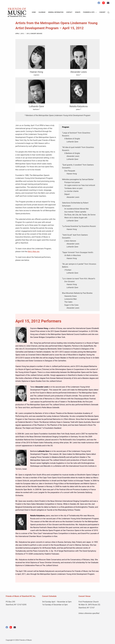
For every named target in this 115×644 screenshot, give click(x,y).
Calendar (42, 12)
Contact (69, 12)
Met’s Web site (34, 252)
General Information (56, 12)
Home (34, 12)
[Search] (108, 12)
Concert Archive (36, 34)
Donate (78, 12)
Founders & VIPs (90, 12)
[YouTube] (103, 3)
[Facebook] (99, 3)
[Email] (108, 3)
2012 (28, 34)
